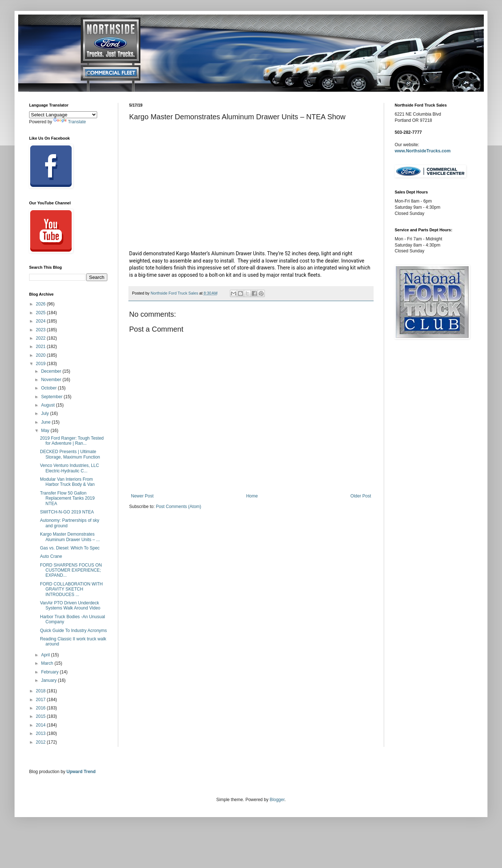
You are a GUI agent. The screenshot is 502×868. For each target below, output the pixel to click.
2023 (41, 330)
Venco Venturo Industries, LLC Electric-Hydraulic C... (69, 468)
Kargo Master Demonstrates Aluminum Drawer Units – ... (70, 537)
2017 (41, 700)
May (46, 431)
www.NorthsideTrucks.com (423, 151)
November (52, 380)
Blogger (277, 800)
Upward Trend (81, 772)
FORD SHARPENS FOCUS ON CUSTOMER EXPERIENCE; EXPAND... (71, 570)
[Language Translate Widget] (63, 115)
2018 (41, 691)
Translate (70, 122)
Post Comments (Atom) (178, 507)
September (52, 397)
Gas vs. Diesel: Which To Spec (70, 548)
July (46, 413)
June (46, 422)
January (49, 680)
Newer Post (142, 496)
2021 (41, 347)
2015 (41, 716)
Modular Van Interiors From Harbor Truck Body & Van (67, 482)
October (49, 388)
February (50, 672)
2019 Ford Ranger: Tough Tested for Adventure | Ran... (72, 441)
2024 (41, 321)
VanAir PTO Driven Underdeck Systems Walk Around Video (70, 605)
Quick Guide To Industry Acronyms (73, 631)
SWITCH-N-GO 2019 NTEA (67, 512)
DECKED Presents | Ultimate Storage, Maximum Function (70, 454)
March (48, 663)
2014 (41, 725)
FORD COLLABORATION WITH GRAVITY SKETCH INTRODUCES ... (71, 589)
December (52, 371)
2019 (41, 364)
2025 (41, 313)
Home (252, 496)
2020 (41, 355)
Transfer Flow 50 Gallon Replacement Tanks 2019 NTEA (67, 498)
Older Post (361, 496)
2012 (41, 742)
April (46, 655)
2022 (41, 338)
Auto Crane (51, 556)
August (49, 405)
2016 (41, 708)
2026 (41, 304)
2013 (41, 733)
